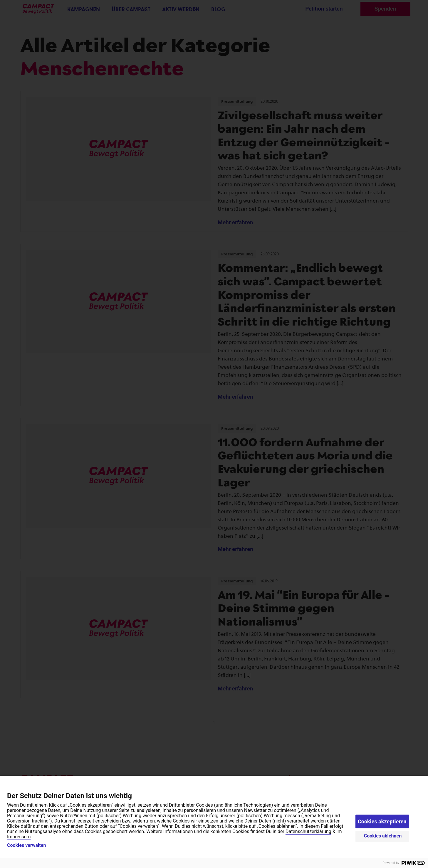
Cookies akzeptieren (382, 821)
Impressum (19, 837)
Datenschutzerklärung (308, 831)
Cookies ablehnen (383, 836)
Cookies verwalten (26, 845)
